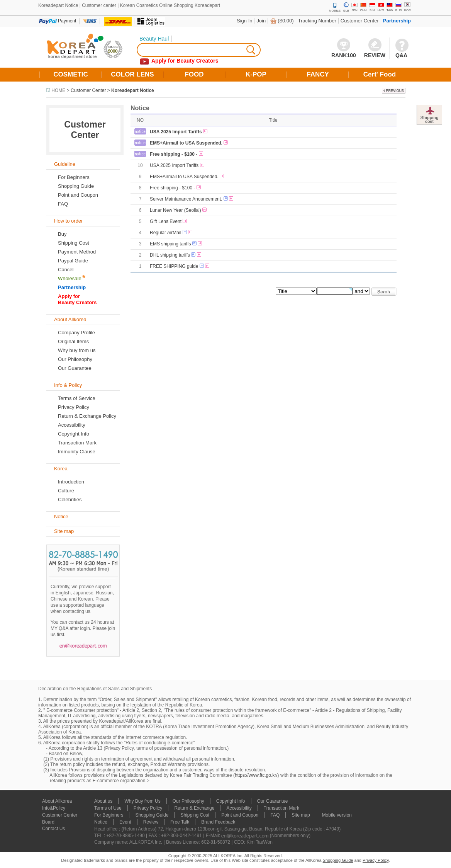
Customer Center (360, 21)
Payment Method (77, 252)
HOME (58, 90)
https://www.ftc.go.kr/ (256, 775)
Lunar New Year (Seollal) (175, 210)
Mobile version (337, 815)
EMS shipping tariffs (170, 244)
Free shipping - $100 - (174, 154)
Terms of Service (77, 398)
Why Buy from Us (142, 801)
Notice (101, 822)
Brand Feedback (218, 822)
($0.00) (286, 21)
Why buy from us (77, 350)
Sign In (244, 21)
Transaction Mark (77, 443)
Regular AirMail (165, 233)
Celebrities (70, 500)
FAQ (275, 815)
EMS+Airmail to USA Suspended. (186, 143)
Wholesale (70, 278)
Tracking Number (317, 21)
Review (151, 822)
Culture (66, 491)
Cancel (66, 270)
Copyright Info (74, 434)
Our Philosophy (75, 359)
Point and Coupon (78, 195)
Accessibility (72, 425)
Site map (301, 815)
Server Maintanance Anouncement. (186, 199)
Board (48, 822)
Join (261, 21)
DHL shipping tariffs (170, 255)
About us (103, 801)
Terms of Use (108, 808)
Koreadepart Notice (133, 90)
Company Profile (76, 333)
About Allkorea (57, 801)
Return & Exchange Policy (87, 416)
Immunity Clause (77, 452)
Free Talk (180, 822)
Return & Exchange (194, 808)
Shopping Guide (76, 186)
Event (125, 822)
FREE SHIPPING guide (174, 266)
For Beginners (74, 177)
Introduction (71, 482)
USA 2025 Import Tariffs (176, 132)
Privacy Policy (74, 407)
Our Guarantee (75, 368)
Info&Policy (54, 808)
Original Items (73, 341)
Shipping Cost (74, 243)
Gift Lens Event (166, 221)
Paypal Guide (73, 261)
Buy (62, 234)
